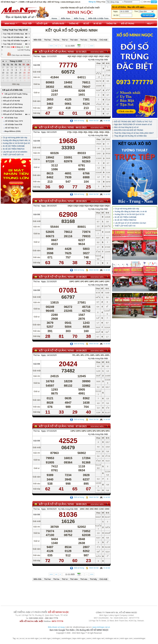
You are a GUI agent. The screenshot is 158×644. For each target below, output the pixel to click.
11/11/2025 (81, 52)
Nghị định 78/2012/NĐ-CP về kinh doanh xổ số (133, 124)
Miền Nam (66, 18)
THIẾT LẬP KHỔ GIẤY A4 (13, 155)
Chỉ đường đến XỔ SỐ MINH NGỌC (92, 630)
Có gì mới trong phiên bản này (15, 138)
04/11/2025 (81, 127)
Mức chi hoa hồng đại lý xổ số (126, 127)
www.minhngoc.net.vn (101, 627)
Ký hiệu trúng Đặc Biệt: (98, 60)
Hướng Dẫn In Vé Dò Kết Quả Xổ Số (129, 214)
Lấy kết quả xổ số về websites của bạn (130, 223)
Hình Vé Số (92, 121)
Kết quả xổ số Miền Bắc (13, 90)
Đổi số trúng (77, 121)
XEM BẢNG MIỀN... (98, 52)
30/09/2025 (81, 504)
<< (56, 46)
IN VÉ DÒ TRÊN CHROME (14, 146)
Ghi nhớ (146, 2)
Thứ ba (36, 56)
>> (87, 46)
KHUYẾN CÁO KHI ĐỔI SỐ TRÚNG (129, 130)
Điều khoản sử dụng (56, 627)
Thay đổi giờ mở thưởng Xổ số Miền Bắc (131, 136)
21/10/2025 (81, 277)
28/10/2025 (81, 201)
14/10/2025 (81, 350)
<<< (51, 46)
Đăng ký (92, 2)
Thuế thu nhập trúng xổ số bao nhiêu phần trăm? (134, 133)
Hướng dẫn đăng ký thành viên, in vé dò (131, 212)
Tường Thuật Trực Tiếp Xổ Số (15, 30)
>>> (92, 46)
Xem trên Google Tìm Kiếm (62, 630)
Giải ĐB (37, 65)
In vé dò (105, 121)
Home (54, 18)
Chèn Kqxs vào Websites (19, 54)
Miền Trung (79, 18)
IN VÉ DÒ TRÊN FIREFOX (14, 149)
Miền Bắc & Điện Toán (98, 18)
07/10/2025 (81, 426)
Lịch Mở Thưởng (24, 50)
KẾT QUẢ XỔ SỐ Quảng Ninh (56, 52)
